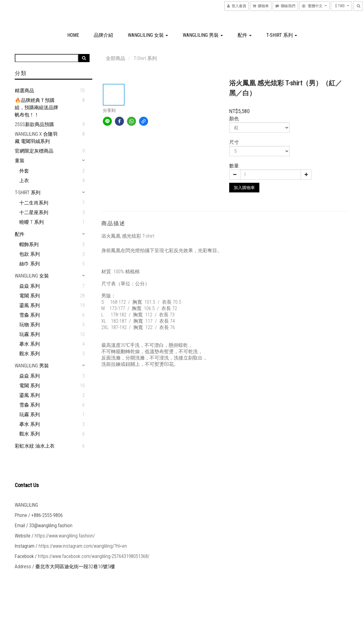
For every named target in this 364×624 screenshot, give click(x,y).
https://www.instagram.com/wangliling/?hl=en (83, 546)
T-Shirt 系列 (282, 35)
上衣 (24, 181)
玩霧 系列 (30, 334)
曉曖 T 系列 (32, 222)
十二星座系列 (34, 212)
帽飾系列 (29, 244)
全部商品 (116, 58)
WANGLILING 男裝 (203, 35)
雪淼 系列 (30, 315)
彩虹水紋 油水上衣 (35, 446)
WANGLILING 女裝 (148, 35)
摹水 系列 (30, 344)
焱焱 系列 (30, 286)
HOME (73, 35)
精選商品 (24, 91)
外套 (24, 171)
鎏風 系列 (30, 305)
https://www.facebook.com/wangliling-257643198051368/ (94, 556)
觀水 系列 (30, 354)
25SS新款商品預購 (34, 124)
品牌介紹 (103, 35)
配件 (245, 35)
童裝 (20, 161)
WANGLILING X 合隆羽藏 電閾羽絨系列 (36, 138)
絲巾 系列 (30, 264)
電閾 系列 (30, 296)
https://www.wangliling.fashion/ (65, 536)
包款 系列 (30, 254)
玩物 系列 (30, 325)
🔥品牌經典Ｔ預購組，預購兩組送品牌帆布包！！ (36, 108)
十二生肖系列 (34, 203)
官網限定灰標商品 (34, 151)
